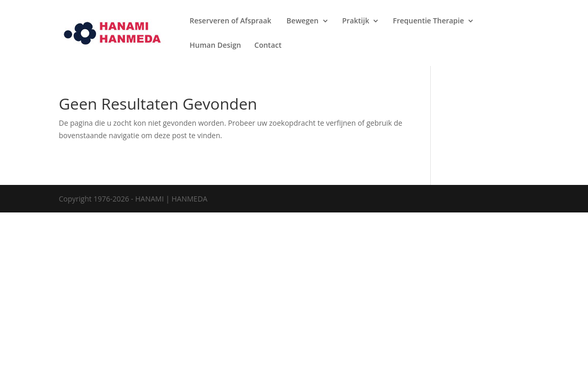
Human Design (215, 46)
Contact (268, 46)
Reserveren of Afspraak (231, 21)
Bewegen (303, 21)
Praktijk (355, 21)
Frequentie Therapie (428, 21)
